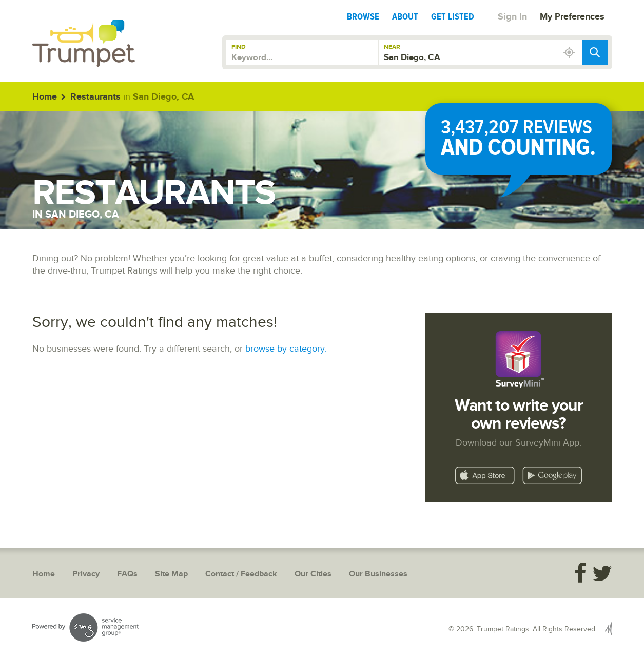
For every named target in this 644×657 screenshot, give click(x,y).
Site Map (171, 574)
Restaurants (95, 97)
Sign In (512, 17)
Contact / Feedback (241, 574)
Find (239, 47)
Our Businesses (378, 574)
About (405, 16)
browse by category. (286, 349)
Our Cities (313, 574)
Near (392, 47)
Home (45, 97)
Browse (363, 16)
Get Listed (453, 16)
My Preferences (572, 17)
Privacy (86, 574)
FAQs (127, 574)
